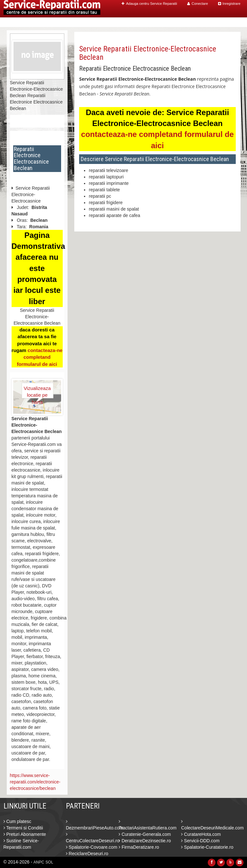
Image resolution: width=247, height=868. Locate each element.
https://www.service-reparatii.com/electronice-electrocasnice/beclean (35, 782)
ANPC (39, 862)
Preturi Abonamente (25, 834)
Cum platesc (18, 821)
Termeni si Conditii (23, 828)
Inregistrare (229, 4)
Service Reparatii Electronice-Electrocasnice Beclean (148, 53)
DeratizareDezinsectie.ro (145, 841)
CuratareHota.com (201, 834)
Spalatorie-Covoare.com (92, 847)
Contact (227, 22)
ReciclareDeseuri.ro (87, 854)
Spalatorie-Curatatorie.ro (207, 847)
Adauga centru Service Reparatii (149, 4)
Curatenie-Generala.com (145, 834)
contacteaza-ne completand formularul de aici (40, 357)
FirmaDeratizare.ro (139, 847)
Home (113, 22)
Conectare (198, 4)
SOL (49, 862)
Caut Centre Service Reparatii (160, 22)
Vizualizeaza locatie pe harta (37, 392)
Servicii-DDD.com (200, 841)
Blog (207, 22)
